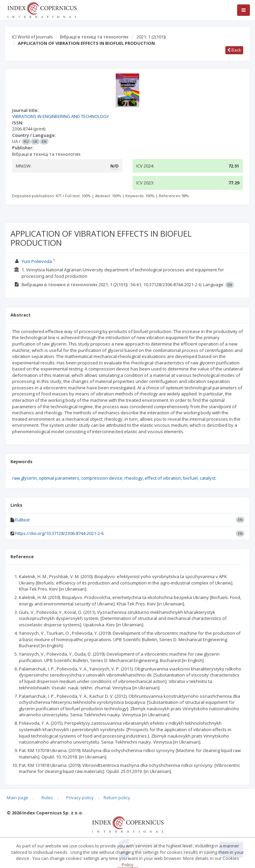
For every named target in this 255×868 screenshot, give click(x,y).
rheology (134, 478)
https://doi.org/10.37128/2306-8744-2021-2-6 (59, 533)
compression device (102, 478)
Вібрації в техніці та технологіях (94, 37)
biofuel (190, 478)
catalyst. (208, 478)
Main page (18, 798)
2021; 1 (151, 37)
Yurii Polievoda (37, 261)
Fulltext (22, 520)
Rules (47, 798)
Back (234, 50)
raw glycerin (24, 478)
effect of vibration (163, 478)
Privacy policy (80, 798)
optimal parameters (59, 478)
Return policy (117, 798)
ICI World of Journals (32, 37)
